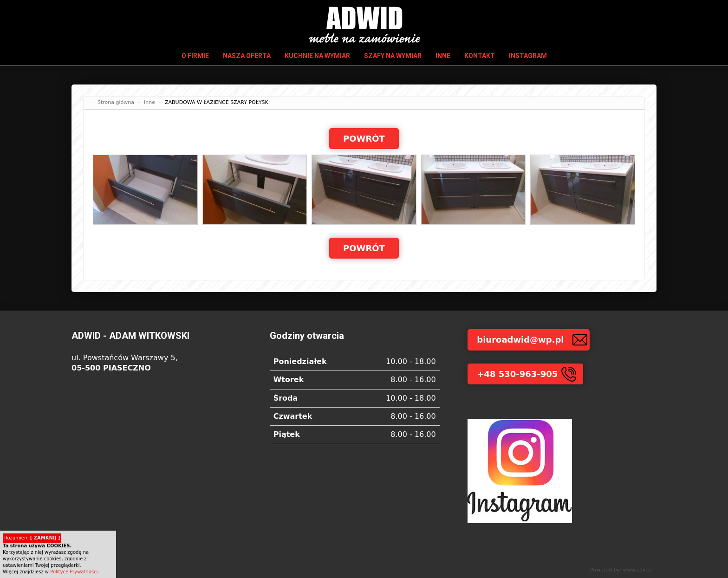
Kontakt (480, 56)
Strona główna (116, 102)
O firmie (195, 56)
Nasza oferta (247, 56)
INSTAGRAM (528, 56)
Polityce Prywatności (74, 572)
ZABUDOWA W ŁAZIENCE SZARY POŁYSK (217, 102)
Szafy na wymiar (393, 56)
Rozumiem (32, 538)
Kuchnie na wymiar (317, 56)
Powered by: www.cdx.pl (621, 570)
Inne (443, 56)
